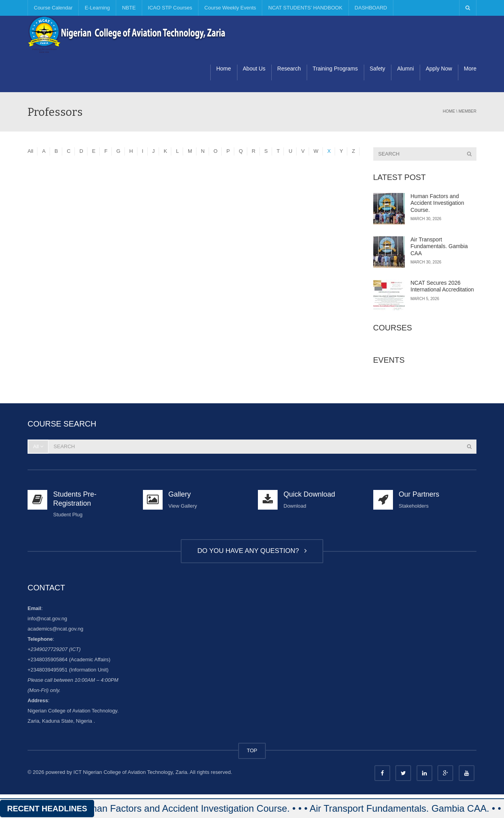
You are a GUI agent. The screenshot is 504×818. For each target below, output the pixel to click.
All (30, 151)
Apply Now (439, 69)
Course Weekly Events (230, 8)
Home (223, 69)
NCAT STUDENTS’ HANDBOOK (305, 8)
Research (289, 69)
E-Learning (97, 8)
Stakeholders (414, 506)
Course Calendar (53, 8)
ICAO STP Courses (170, 8)
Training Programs (335, 69)
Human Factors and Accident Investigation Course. (437, 203)
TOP (252, 750)
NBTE (129, 8)
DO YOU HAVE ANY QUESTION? (252, 551)
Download (295, 506)
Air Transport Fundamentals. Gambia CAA (439, 246)
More (470, 69)
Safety (378, 69)
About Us (254, 69)
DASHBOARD (371, 8)
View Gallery (183, 506)
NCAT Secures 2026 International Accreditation (442, 286)
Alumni (405, 69)
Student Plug (68, 515)
